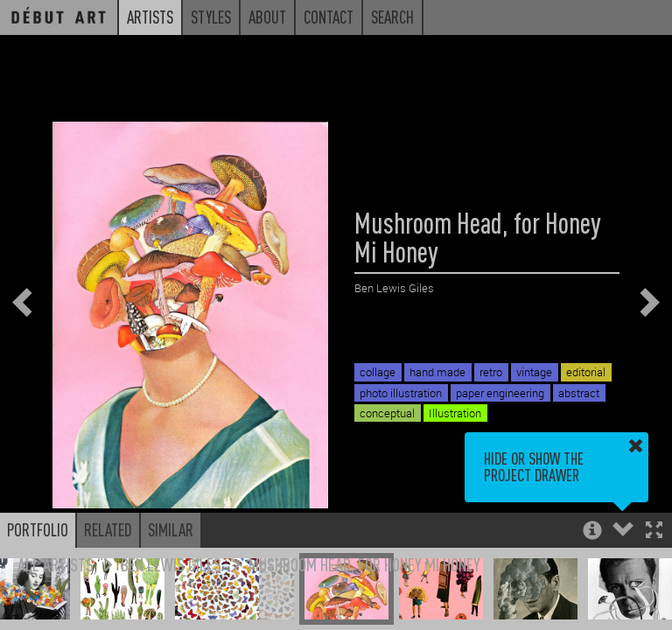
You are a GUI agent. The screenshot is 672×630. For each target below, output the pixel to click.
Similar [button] (171, 529)
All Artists (56, 564)
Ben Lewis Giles (171, 564)
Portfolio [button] (38, 529)
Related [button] (108, 529)
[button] (654, 532)
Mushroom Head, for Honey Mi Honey (364, 564)
